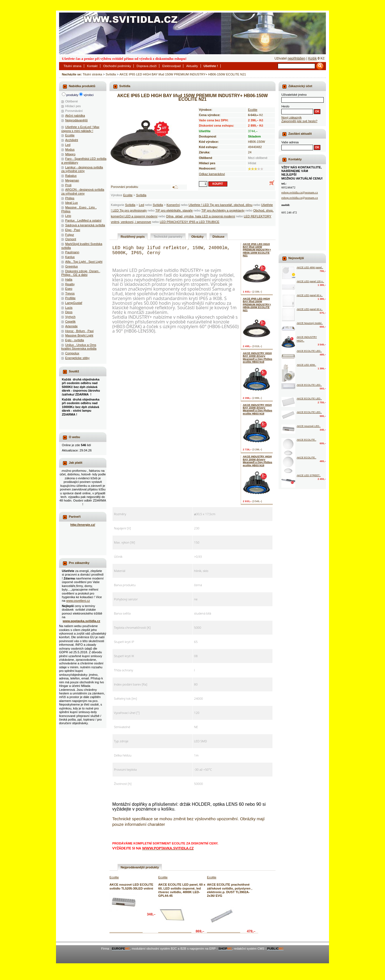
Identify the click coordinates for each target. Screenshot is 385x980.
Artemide (71, 326)
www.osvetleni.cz (78, 601)
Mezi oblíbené (258, 158)
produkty (72, 95)
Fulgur (70, 235)
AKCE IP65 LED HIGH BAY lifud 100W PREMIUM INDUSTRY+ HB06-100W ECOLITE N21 (257, 250)
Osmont (71, 239)
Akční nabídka (75, 116)
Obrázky (198, 237)
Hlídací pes (73, 106)
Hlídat (252, 163)
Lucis (69, 308)
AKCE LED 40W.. (306, 365)
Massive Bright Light (79, 335)
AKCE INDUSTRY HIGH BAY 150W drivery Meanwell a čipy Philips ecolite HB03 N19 (257, 409)
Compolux (72, 353)
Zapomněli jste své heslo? (299, 121)
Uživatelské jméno (294, 95)
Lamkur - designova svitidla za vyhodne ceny (82, 169)
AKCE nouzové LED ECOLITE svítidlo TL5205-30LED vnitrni (131, 886)
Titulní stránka (92, 74)
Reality (70, 284)
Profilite (70, 298)
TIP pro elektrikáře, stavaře (174, 210)
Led (141, 205)
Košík (312, 58)
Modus (70, 149)
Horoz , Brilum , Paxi (79, 331)
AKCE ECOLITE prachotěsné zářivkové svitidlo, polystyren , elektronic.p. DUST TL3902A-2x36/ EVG (230, 890)
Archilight (72, 140)
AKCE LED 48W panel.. (310, 267)
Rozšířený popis (133, 237)
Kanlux (70, 257)
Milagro (70, 154)
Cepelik (70, 321)
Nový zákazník (292, 117)
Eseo (69, 289)
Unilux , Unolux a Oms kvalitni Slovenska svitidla (79, 347)
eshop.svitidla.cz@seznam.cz (300, 192)
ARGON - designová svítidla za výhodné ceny (83, 191)
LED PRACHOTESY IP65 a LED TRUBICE (189, 222)
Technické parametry (168, 237)
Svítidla (111, 74)
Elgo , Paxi (73, 230)
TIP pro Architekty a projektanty (223, 210)
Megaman (72, 180)
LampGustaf (74, 303)
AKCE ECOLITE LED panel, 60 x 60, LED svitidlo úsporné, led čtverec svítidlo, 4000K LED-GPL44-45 (182, 890)
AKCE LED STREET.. (309, 475)
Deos (69, 312)
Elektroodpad (171, 66)
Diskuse (219, 237)
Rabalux (71, 176)
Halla (69, 279)
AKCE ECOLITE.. (306, 440)
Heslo (285, 106)
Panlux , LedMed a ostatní (83, 220)
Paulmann (72, 252)
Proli (68, 185)
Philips (70, 198)
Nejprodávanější (76, 120)
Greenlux (71, 266)
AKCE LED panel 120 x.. (310, 281)
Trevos (70, 293)
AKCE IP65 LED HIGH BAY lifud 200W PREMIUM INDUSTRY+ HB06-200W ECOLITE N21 (257, 304)
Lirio (68, 216)
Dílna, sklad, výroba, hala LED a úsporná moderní (201, 216)
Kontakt (92, 66)
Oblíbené (71, 101)
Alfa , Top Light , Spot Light (84, 262)
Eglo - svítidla (75, 340)
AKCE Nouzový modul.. (310, 323)
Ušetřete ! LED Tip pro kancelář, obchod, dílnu (220, 205)
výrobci (88, 95)
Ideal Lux (71, 203)
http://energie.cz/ (83, 525)
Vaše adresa (290, 142)
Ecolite (128, 195)
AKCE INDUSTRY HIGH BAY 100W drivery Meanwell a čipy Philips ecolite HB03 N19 (257, 357)
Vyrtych (70, 317)
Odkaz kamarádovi (212, 174)
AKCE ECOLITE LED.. (309, 351)
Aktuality (192, 66)
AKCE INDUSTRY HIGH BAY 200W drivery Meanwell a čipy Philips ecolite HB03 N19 (257, 461)
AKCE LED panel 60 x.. (310, 295)
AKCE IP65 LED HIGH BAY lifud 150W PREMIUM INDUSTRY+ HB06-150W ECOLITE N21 (183, 74)
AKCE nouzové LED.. (309, 426)
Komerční (173, 205)
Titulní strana (72, 66)
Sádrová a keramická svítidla (85, 225)
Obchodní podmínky (117, 66)
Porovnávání (74, 111)
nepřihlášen (296, 58)
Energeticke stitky (77, 358)
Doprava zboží (147, 66)
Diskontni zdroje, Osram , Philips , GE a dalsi (81, 273)
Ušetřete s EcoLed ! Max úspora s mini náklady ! (80, 129)
